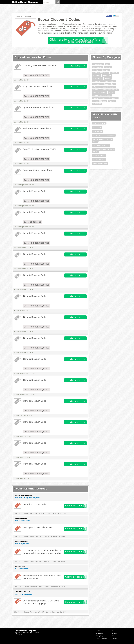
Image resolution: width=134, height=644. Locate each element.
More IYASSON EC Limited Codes (26, 569)
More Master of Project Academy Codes (28, 498)
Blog (113, 631)
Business (105, 70)
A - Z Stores (99, 631)
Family (108, 78)
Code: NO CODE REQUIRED (36, 75)
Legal (111, 93)
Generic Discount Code (34, 191)
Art (107, 64)
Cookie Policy (100, 633)
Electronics (97, 78)
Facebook (114, 633)
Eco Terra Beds (99, 123)
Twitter (113, 636)
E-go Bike (97, 127)
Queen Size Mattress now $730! (39, 107)
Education (107, 76)
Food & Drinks (109, 81)
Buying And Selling (100, 73)
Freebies (97, 84)
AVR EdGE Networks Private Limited (103, 151)
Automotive (98, 67)
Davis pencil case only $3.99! (37, 527)
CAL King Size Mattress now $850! (40, 65)
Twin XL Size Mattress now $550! (39, 149)
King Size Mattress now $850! (38, 86)
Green (96, 90)
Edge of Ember (99, 155)
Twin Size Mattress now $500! (38, 170)
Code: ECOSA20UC (33, 222)
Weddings (97, 104)
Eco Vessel (98, 131)
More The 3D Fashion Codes (24, 594)
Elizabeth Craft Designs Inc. (104, 136)
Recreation (113, 98)
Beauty (108, 67)
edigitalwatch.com (100, 164)
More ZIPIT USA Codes (22, 521)
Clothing (96, 76)
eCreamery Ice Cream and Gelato (103, 140)
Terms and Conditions (102, 639)
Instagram (114, 639)
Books (96, 70)
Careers (114, 73)
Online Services (99, 98)
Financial (97, 81)
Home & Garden (99, 93)
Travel (112, 101)
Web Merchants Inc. (101, 146)
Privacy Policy (100, 636)
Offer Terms (18, 513)
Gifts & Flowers (109, 87)
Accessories (98, 64)
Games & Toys (109, 84)
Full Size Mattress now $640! (37, 128)
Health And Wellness (109, 90)
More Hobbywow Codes (23, 544)
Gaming (96, 87)
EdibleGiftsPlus (99, 160)
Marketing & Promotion (102, 95)
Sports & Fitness (100, 101)
